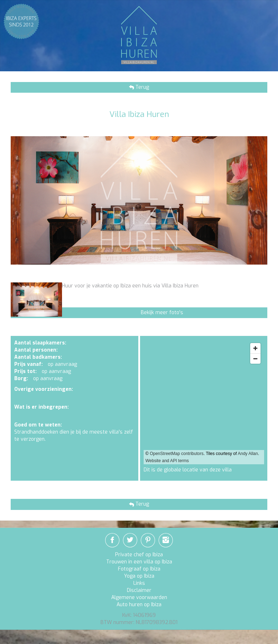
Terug (141, 87)
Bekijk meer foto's (162, 313)
